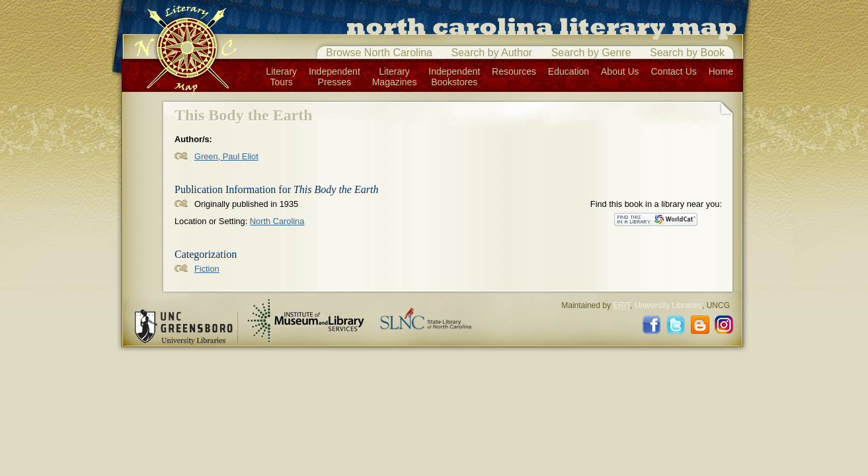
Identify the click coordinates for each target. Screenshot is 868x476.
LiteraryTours (281, 77)
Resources (514, 71)
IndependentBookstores (454, 77)
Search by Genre (591, 53)
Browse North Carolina (379, 53)
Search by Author (492, 53)
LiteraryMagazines (395, 77)
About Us (620, 71)
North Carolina (277, 221)
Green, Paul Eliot (226, 156)
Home (721, 71)
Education (569, 71)
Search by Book (687, 53)
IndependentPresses (335, 77)
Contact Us (674, 71)
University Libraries (668, 305)
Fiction (207, 269)
